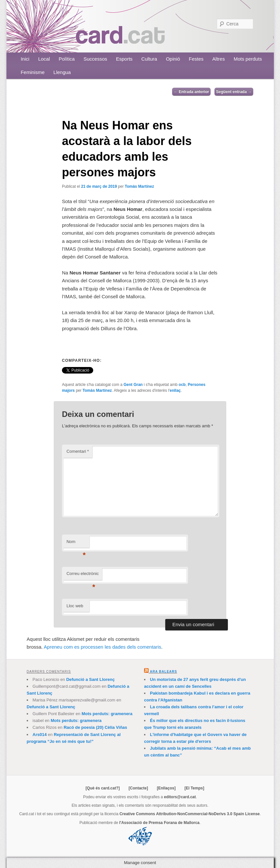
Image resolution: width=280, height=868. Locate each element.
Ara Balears (163, 672)
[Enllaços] (166, 788)
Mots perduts (248, 59)
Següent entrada (234, 92)
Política (67, 59)
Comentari (78, 451)
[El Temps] (194, 788)
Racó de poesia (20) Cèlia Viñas (95, 727)
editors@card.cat (180, 797)
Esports (124, 59)
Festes (196, 59)
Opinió (173, 59)
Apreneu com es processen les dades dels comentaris (102, 647)
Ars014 (40, 735)
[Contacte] (138, 788)
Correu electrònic (83, 575)
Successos (95, 59)
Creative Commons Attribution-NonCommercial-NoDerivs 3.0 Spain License (189, 814)
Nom (76, 544)
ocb (182, 385)
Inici (25, 59)
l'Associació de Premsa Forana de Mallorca (159, 823)
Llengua (62, 72)
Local (44, 59)
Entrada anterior (191, 92)
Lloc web (75, 606)
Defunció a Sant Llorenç (90, 679)
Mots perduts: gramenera (107, 714)
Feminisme (32, 72)
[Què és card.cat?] (103, 788)
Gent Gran (133, 385)
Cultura (149, 59)
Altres (218, 59)
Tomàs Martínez (140, 186)
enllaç (175, 390)
